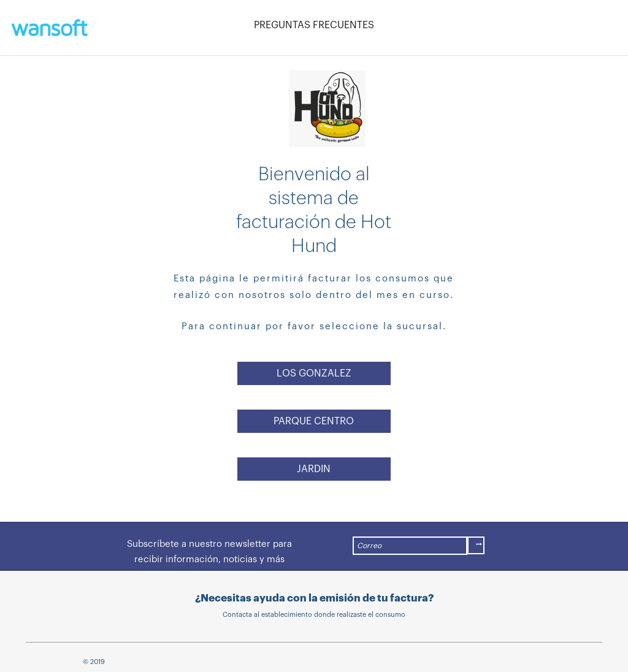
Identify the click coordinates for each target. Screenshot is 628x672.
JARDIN (314, 469)
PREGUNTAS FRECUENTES (314, 25)
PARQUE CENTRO (314, 421)
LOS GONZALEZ (314, 373)
